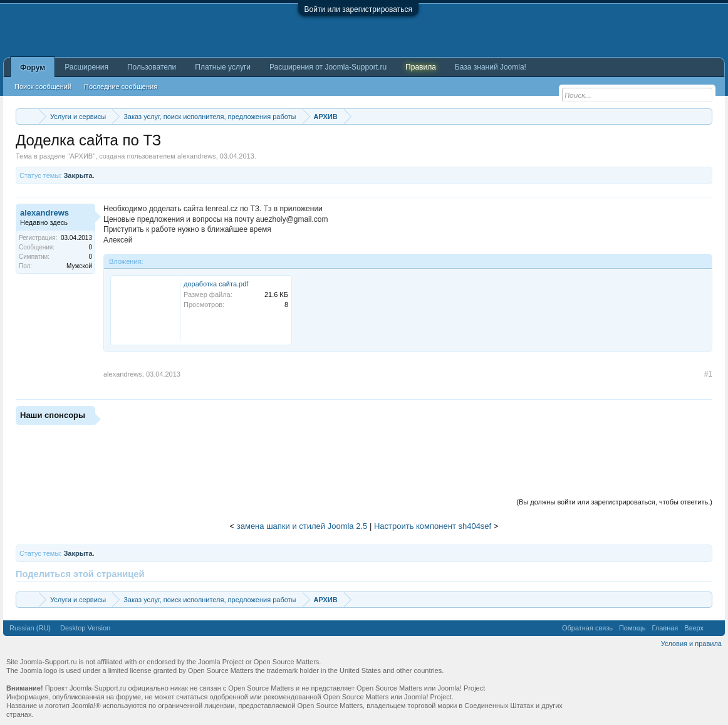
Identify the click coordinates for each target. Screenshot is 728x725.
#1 (708, 374)
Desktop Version (85, 628)
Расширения (86, 67)
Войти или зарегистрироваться (358, 9)
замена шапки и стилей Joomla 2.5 (302, 526)
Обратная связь (587, 628)
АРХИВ (81, 156)
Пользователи (152, 67)
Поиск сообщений (43, 86)
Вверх (694, 628)
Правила (421, 67)
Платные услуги (223, 67)
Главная (665, 628)
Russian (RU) (30, 628)
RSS (714, 628)
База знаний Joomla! (491, 67)
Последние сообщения (121, 86)
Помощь (632, 628)
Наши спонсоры (53, 415)
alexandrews (197, 156)
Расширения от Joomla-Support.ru (328, 67)
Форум (33, 68)
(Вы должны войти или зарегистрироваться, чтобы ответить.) (614, 502)
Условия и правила (691, 644)
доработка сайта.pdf (216, 284)
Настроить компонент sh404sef (433, 526)
